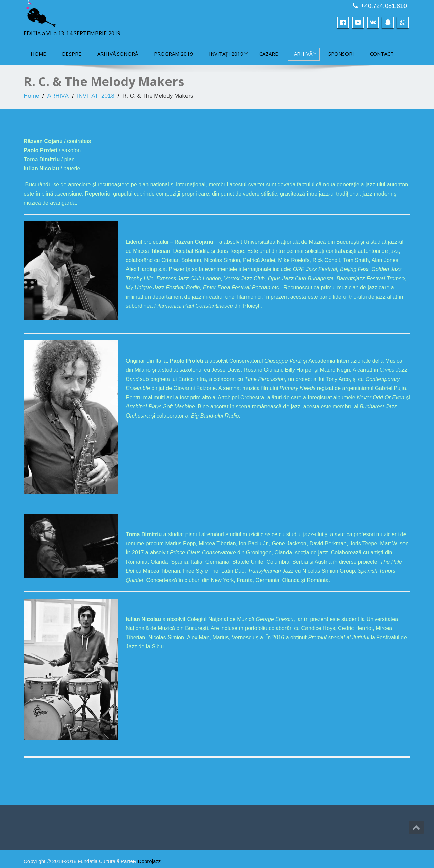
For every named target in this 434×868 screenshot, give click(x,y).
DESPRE (72, 54)
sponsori (341, 54)
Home (38, 54)
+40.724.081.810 (384, 6)
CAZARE (269, 54)
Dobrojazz (150, 861)
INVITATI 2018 (96, 96)
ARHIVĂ (305, 54)
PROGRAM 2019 (173, 54)
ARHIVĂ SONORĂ (118, 54)
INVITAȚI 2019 (228, 54)
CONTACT (382, 54)
